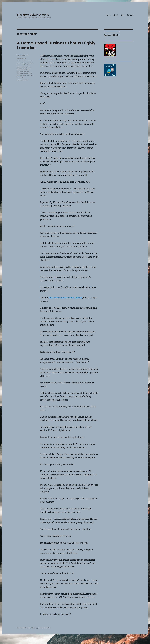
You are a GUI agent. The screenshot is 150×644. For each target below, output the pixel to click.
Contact (130, 15)
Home (108, 15)
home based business (24, 65)
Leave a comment (22, 80)
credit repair (30, 63)
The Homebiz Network (33, 15)
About (116, 15)
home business (22, 67)
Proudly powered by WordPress (42, 628)
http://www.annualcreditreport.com (66, 298)
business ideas (21, 61)
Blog (123, 15)
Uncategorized (21, 58)
